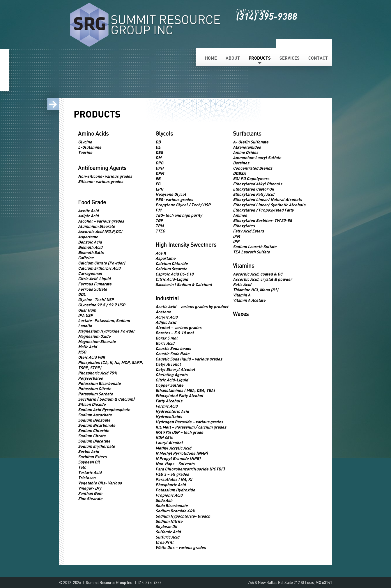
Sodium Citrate (92, 436)
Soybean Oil (89, 462)
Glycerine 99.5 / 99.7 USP (102, 305)
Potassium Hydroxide (175, 490)
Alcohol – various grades (101, 221)
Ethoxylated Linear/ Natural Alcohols (267, 199)
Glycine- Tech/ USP (96, 300)
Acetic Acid (88, 210)
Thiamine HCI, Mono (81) (256, 290)
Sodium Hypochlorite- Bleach (183, 516)
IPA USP (85, 315)
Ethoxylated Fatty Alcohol (179, 396)
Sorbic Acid (89, 451)
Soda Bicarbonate (172, 506)
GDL (82, 294)
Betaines (241, 163)
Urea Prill (164, 542)
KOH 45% (164, 437)
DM (158, 158)
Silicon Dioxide (92, 404)
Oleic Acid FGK (92, 357)
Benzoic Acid (90, 242)
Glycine (85, 142)
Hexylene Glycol (171, 194)
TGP (159, 220)
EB (158, 178)
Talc (82, 467)
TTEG (160, 231)
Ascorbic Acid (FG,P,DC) (100, 231)
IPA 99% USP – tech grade (179, 432)
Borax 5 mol (167, 338)
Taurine (85, 152)
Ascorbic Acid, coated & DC (258, 274)
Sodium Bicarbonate (97, 425)
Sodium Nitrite (169, 521)
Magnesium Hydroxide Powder (106, 331)
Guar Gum (87, 310)
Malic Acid (87, 347)
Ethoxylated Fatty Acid (254, 194)
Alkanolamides (247, 147)
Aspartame (88, 237)
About (233, 58)
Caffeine (86, 258)
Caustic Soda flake (172, 354)
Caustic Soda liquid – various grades (189, 359)
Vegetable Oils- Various (100, 483)
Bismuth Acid (90, 247)
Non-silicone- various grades (105, 176)
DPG (159, 163)
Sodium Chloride (94, 430)
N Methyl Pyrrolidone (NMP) (182, 453)
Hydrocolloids (169, 416)
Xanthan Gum (90, 493)
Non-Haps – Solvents (175, 464)
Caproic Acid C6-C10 (175, 274)
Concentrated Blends (253, 168)
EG (158, 184)
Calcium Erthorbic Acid (99, 268)
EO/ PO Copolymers (251, 178)
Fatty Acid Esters (248, 231)
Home (211, 58)
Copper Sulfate (169, 385)
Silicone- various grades (101, 181)
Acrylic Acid (167, 317)
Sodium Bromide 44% (175, 511)
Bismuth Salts (91, 252)
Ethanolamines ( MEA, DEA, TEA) (185, 390)
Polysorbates (90, 378)
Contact (318, 58)
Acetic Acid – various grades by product (192, 307)
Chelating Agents (171, 375)
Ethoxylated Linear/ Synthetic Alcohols (269, 205)
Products (260, 58)
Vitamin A (242, 295)
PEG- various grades (174, 199)
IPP (236, 241)
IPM (236, 236)
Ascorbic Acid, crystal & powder (262, 279)
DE (158, 147)
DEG (159, 152)
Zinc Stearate (90, 499)
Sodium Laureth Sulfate (255, 247)
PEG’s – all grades (172, 474)
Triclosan (87, 478)
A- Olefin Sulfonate (251, 142)
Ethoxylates (244, 226)
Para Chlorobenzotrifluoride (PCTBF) (190, 469)
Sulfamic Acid (168, 532)
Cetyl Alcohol (168, 364)
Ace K (161, 253)
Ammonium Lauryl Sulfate (257, 158)
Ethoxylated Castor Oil (254, 189)
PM (158, 210)
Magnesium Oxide (94, 336)
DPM (160, 173)
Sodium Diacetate (94, 441)
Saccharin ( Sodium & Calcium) (106, 399)
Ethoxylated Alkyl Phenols (258, 184)
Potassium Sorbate (95, 394)
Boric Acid (165, 343)
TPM (160, 226)
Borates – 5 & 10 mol (175, 333)
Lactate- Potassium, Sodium (104, 320)
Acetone (163, 312)
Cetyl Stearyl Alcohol (175, 369)
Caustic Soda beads (173, 348)
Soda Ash (164, 500)
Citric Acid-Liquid (94, 279)
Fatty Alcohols (169, 401)
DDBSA (239, 173)
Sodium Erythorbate (97, 446)
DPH (160, 168)
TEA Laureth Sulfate (251, 252)
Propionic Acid (169, 495)
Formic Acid (167, 406)
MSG (82, 352)
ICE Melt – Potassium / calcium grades (191, 427)
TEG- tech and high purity (179, 215)
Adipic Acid (88, 216)
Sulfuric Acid (167, 537)
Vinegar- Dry (90, 488)
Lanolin (85, 326)
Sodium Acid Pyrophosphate (104, 410)
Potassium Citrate (95, 389)
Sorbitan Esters (92, 457)
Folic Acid (242, 284)
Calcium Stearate (171, 269)
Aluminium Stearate (97, 226)
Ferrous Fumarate (95, 284)
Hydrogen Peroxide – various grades (189, 422)
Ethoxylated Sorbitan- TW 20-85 (262, 220)
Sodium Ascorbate (95, 415)
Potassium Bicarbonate (99, 383)
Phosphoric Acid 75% (98, 373)
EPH (159, 189)
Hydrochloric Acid (172, 411)
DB (158, 142)
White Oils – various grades (181, 547)
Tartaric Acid (90, 472)
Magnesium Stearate (97, 341)
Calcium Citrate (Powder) (102, 263)
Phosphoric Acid (171, 485)
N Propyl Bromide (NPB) (178, 458)
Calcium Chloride (172, 263)
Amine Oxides (246, 152)
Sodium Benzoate (94, 420)
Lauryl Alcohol (169, 443)
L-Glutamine (90, 147)
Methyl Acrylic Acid (173, 448)
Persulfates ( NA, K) (174, 479)
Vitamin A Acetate (249, 300)
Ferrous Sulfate (93, 289)
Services (290, 58)
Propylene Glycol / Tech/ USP (183, 205)
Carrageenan (90, 273)
